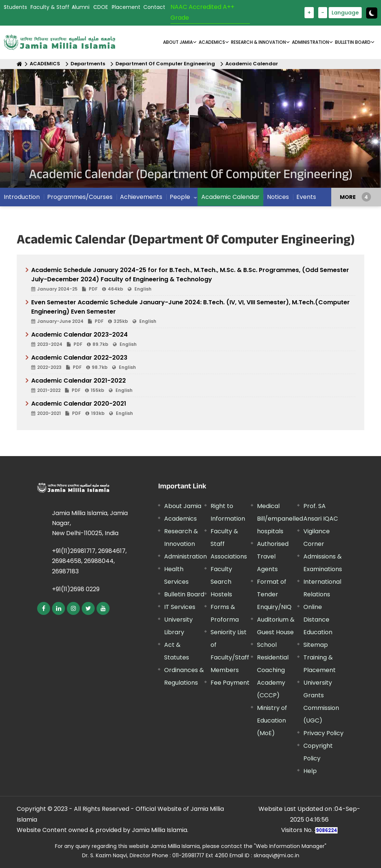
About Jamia (178, 42)
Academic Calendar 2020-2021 (193, 409)
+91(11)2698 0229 (76, 589)
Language (345, 13)
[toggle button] (372, 13)
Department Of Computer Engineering (165, 64)
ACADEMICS (212, 42)
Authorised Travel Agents (273, 556)
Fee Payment (230, 683)
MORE (348, 197)
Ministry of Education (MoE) (272, 720)
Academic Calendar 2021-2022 (193, 386)
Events (306, 197)
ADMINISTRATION (310, 42)
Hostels (221, 594)
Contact (154, 7)
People (180, 197)
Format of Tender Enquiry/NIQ (274, 594)
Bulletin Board (184, 594)
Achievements (141, 197)
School (267, 645)
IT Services (180, 607)
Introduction (22, 197)
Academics (180, 519)
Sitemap (316, 645)
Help (310, 771)
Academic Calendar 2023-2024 (193, 340)
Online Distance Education (318, 620)
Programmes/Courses (80, 197)
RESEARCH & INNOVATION (258, 42)
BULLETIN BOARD (353, 42)
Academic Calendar (252, 64)
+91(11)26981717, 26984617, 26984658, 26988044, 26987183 (89, 561)
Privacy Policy (323, 733)
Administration (185, 556)
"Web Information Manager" (290, 846)
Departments (88, 64)
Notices (278, 197)
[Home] (19, 64)
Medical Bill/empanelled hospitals (280, 519)
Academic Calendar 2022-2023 (193, 363)
